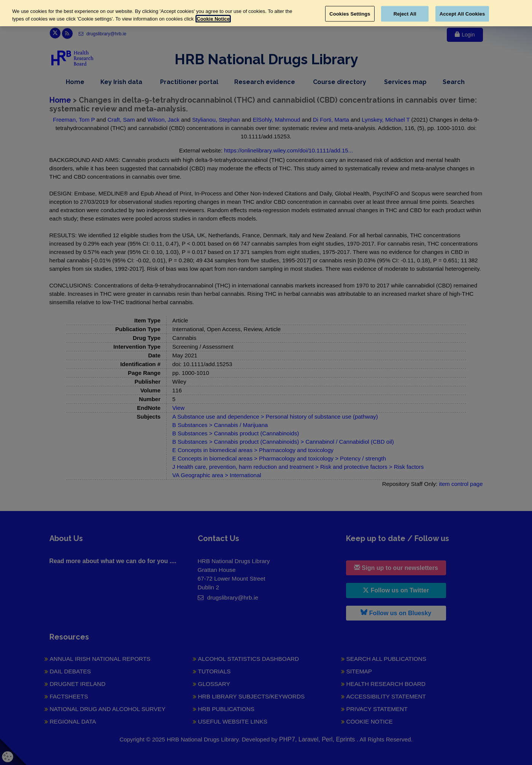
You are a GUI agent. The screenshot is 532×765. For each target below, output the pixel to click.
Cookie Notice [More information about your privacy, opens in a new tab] (213, 19)
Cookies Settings (350, 13)
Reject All (405, 13)
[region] (266, 13)
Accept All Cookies (462, 13)
